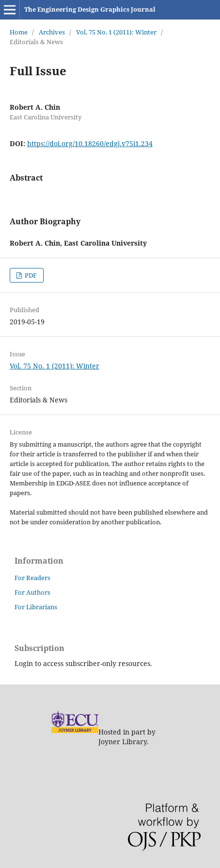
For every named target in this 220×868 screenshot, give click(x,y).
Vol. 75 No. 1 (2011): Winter (116, 32)
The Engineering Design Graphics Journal (90, 9)
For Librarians (36, 607)
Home (19, 32)
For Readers (32, 578)
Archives (52, 32)
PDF (30, 275)
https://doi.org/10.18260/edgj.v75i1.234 (90, 143)
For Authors (32, 592)
